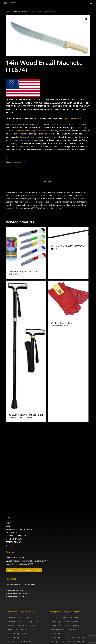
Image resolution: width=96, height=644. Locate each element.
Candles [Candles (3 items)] (37, 622)
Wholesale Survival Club (16, 590)
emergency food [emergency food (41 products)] (71, 630)
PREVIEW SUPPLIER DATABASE (19, 529)
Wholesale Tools (20, 12)
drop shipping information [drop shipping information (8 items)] (18, 637)
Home (8, 12)
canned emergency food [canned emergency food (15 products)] (68, 618)
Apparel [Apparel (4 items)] (26, 618)
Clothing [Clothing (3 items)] (11, 630)
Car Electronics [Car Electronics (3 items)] (23, 626)
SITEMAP (10, 545)
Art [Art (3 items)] (32, 618)
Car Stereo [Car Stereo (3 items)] (34, 626)
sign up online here (72, 118)
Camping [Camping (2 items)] (29, 622)
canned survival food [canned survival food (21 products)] (70, 622)
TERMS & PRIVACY (14, 542)
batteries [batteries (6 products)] (54, 618)
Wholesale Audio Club (15, 597)
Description (48, 181)
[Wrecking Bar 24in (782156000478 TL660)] (68, 234)
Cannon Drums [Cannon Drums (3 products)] (56, 626)
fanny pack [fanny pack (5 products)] (81, 641)
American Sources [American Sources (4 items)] (15, 618)
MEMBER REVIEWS (14, 539)
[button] (92, 3)
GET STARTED (12, 533)
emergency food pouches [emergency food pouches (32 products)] (60, 637)
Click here (29, 202)
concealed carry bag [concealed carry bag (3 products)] (71, 626)
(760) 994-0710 (19, 558)
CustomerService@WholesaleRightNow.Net (30, 561)
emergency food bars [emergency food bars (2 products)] (59, 633)
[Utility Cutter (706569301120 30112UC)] (26, 247)
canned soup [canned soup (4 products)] (55, 622)
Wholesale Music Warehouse (18, 593)
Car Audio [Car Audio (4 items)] (12, 626)
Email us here (60, 124)
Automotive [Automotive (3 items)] (13, 622)
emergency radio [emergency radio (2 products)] (78, 637)
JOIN (8, 526)
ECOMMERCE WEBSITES (16, 536)
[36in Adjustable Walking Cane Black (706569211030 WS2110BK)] (26, 345)
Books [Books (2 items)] (21, 622)
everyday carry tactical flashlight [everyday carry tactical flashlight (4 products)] (63, 641)
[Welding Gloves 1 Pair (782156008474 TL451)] (68, 300)
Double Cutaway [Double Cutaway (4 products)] (57, 630)
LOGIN (9, 523)
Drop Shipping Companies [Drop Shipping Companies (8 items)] (18, 633)
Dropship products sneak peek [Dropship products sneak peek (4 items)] (20, 641)
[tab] (48, 181)
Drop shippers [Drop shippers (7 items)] (21, 630)
